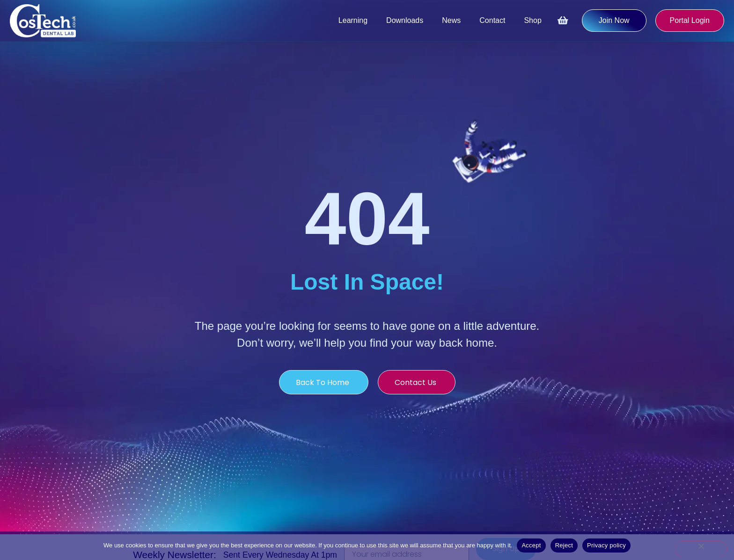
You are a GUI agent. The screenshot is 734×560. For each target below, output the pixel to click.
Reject (564, 545)
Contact (492, 20)
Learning (353, 20)
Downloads (405, 20)
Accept (531, 545)
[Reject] (701, 549)
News (451, 20)
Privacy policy (606, 545)
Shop (532, 20)
